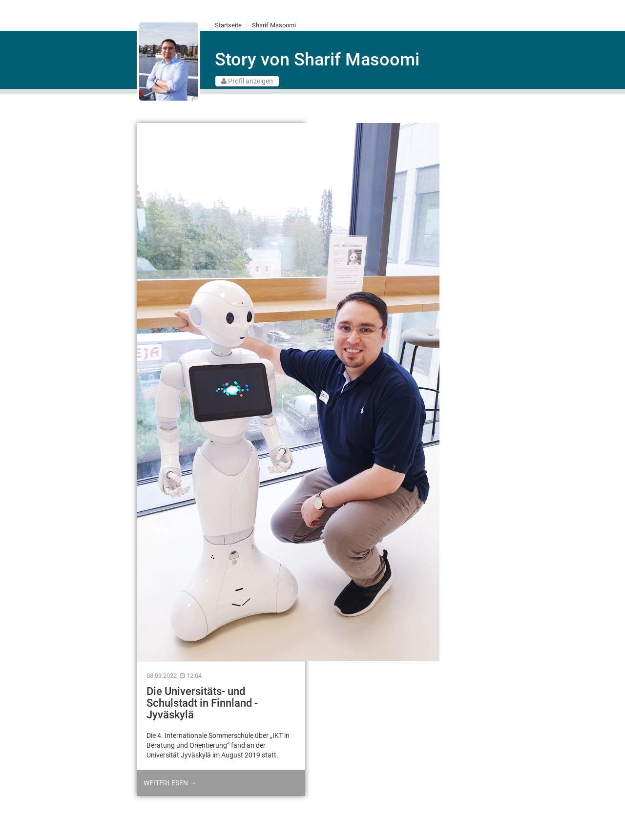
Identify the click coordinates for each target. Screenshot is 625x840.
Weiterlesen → (170, 783)
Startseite (228, 25)
